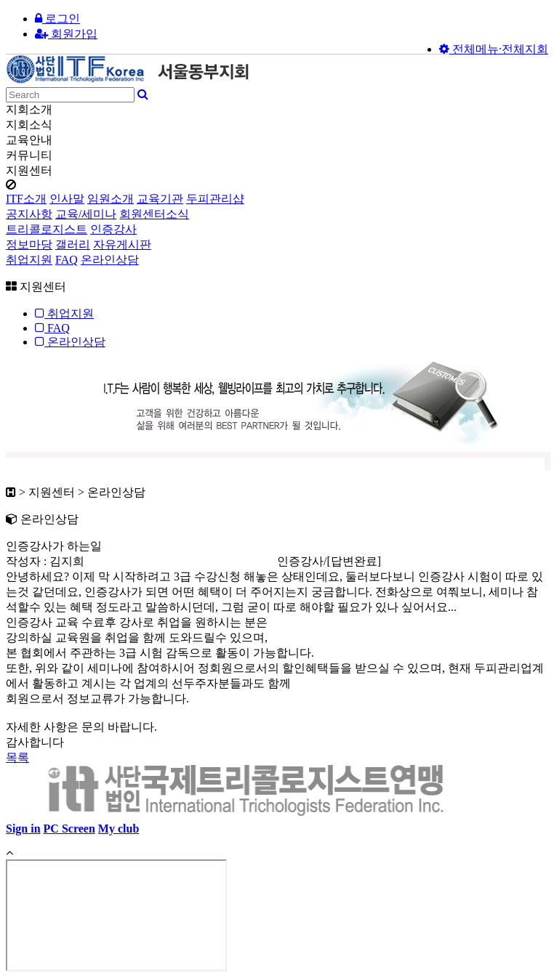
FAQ (67, 260)
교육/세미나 (86, 214)
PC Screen (69, 829)
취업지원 (29, 260)
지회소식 (29, 125)
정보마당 (29, 244)
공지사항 (29, 214)
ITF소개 (26, 199)
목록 (17, 757)
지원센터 (29, 170)
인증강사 (113, 229)
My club (119, 829)
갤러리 (73, 244)
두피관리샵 (215, 199)
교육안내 (29, 140)
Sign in (23, 829)
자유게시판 (122, 244)
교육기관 (160, 199)
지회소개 (29, 109)
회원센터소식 (154, 214)
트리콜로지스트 (47, 229)
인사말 (67, 199)
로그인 (57, 19)
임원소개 (111, 199)
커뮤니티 (29, 155)
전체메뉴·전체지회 (494, 49)
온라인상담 (110, 260)
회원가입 (66, 34)
